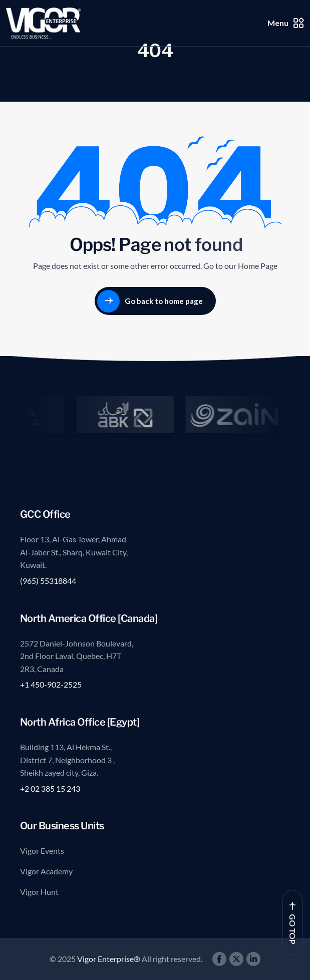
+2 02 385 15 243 (50, 788)
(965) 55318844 (48, 581)
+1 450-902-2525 (51, 684)
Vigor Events (42, 851)
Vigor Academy (46, 871)
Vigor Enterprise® (109, 959)
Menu (286, 23)
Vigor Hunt (39, 892)
